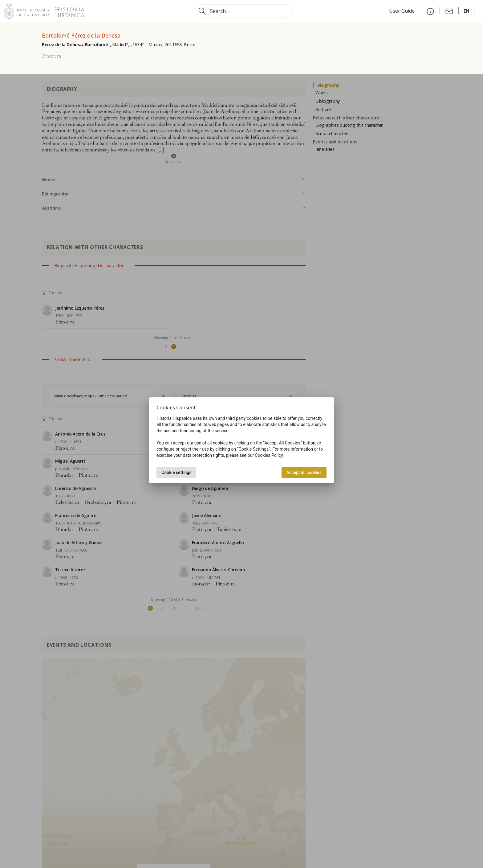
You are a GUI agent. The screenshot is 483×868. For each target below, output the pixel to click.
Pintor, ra (52, 56)
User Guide (402, 11)
